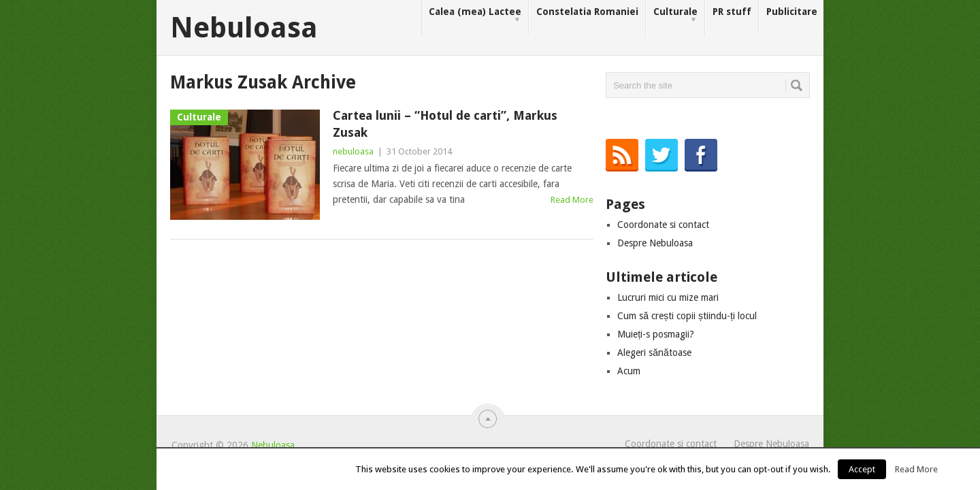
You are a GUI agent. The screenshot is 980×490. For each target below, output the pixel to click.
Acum (629, 371)
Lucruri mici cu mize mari (668, 297)
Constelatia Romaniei (587, 12)
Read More (572, 200)
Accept (862, 469)
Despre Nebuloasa (655, 243)
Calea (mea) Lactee (475, 15)
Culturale (675, 15)
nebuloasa (353, 151)
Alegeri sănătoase (654, 353)
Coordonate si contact (663, 225)
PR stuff (732, 12)
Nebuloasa (244, 28)
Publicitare (792, 12)
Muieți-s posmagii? (656, 334)
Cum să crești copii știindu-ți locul (687, 316)
